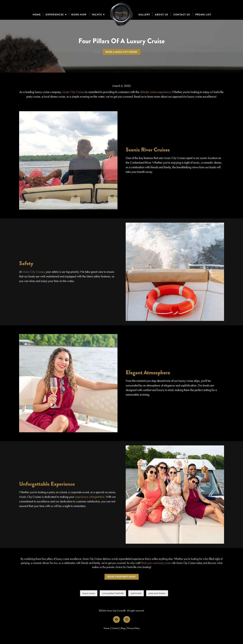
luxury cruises (89, 593)
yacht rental (136, 593)
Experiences (56, 15)
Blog (123, 628)
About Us (162, 15)
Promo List (203, 15)
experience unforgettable (90, 497)
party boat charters (157, 593)
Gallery (144, 15)
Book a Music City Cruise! (122, 52)
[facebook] (116, 619)
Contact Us (182, 15)
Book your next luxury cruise (156, 563)
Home (37, 15)
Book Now (79, 15)
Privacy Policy (133, 628)
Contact (115, 628)
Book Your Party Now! (122, 577)
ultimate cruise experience (155, 92)
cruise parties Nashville (113, 593)
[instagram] (127, 619)
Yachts (98, 15)
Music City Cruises (73, 92)
